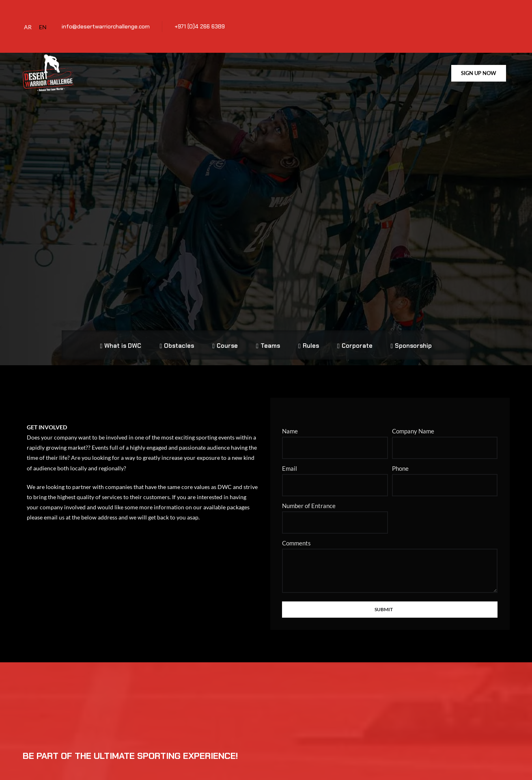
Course (225, 338)
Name (290, 418)
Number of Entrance (309, 493)
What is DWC (121, 338)
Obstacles (177, 338)
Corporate (355, 338)
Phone (400, 456)
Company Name (413, 418)
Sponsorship (411, 338)
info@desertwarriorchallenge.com (106, 26)
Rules (309, 338)
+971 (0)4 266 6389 (200, 26)
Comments (296, 530)
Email (290, 456)
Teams (268, 338)
